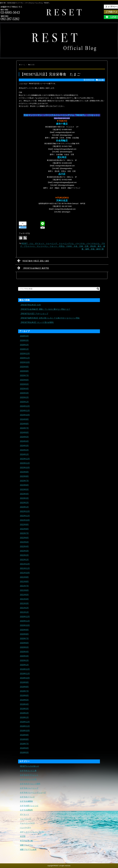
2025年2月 (24, 397)
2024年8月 (24, 424)
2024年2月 (24, 450)
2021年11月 (25, 568)
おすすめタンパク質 (28, 779)
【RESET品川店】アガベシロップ (34, 314)
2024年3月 (24, 446)
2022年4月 (24, 546)
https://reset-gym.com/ (62, 118)
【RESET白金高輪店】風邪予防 (33, 268)
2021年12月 (25, 564)
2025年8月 (24, 371)
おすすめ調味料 (26, 810)
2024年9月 (24, 419)
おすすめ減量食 (26, 801)
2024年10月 (25, 415)
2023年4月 (24, 494)
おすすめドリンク (27, 797)
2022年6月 (24, 538)
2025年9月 (24, 367)
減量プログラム (26, 845)
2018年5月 (24, 752)
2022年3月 (24, 551)
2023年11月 (25, 463)
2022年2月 (24, 555)
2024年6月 (24, 432)
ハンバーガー (25, 828)
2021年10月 (25, 573)
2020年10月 (25, 625)
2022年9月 (24, 525)
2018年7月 (24, 744)
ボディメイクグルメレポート (32, 832)
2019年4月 (24, 704)
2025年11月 (25, 358)
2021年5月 (24, 595)
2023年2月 (24, 503)
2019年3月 (24, 709)
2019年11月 (25, 674)
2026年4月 (24, 336)
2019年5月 (24, 700)
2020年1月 (24, 665)
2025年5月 (24, 384)
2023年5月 (24, 489)
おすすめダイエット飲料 (30, 784)
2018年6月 (24, 748)
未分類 (101, 80)
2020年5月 (24, 647)
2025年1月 (24, 402)
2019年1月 (24, 717)
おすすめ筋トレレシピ (29, 806)
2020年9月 (24, 630)
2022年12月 (25, 511)
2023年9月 (24, 472)
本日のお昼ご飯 (26, 841)
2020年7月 (24, 638)
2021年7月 (24, 586)
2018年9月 (24, 735)
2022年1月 (24, 560)
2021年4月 (24, 599)
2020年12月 (25, 617)
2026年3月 (24, 340)
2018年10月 (25, 731)
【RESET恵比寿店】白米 (30, 305)
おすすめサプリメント (29, 775)
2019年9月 (24, 682)
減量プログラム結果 (28, 849)
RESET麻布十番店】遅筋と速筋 (33, 261)
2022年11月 (25, 516)
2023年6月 (24, 485)
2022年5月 (24, 542)
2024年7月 (24, 428)
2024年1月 (24, 454)
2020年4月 (24, 652)
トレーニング (25, 819)
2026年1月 (24, 349)
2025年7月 (24, 375)
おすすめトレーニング (29, 788)
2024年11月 (25, 411)
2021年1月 (24, 612)
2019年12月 (25, 669)
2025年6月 (24, 380)
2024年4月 (24, 441)
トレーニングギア (27, 823)
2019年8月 (24, 687)
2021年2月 (24, 608)
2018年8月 (24, 739)
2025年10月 (25, 362)
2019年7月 (24, 691)
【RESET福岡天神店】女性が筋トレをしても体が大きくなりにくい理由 (50, 318)
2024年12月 (25, 406)
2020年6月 (24, 643)
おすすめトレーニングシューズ (33, 792)
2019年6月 (24, 695)
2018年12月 (25, 722)
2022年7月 (24, 533)
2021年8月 (24, 581)
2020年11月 (25, 621)
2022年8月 (24, 529)
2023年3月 (24, 498)
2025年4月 (24, 389)
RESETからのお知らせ (29, 766)
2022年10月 (25, 520)
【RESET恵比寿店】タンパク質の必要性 (37, 322)
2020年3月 (24, 656)
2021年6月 (24, 590)
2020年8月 (24, 634)
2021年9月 (24, 577)
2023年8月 (24, 476)
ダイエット (25, 814)
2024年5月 (24, 437)
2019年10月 (25, 678)
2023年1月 (24, 507)
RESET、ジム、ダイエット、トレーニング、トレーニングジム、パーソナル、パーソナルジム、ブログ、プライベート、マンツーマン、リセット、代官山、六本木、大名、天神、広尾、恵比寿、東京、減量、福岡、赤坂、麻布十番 (63, 246)
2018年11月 (25, 726)
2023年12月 (25, 459)
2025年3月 (24, 393)
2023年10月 (25, 468)
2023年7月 (24, 481)
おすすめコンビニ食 (28, 771)
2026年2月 (24, 345)
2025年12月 (25, 354)
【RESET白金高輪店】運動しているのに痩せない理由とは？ (45, 309)
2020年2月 (24, 660)
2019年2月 (24, 713)
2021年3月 (24, 603)
